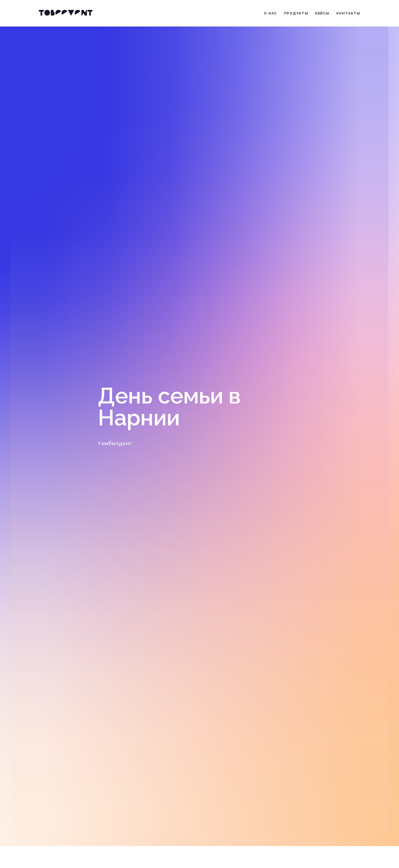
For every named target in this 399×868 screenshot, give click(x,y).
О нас (271, 13)
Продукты (296, 13)
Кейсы (323, 13)
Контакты (348, 13)
